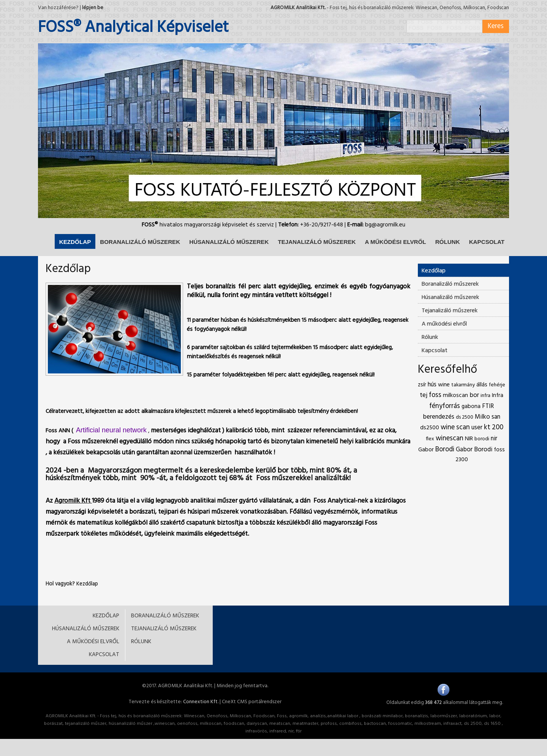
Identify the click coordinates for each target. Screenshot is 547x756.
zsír (422, 385)
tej (424, 395)
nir (494, 439)
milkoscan (455, 395)
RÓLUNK (448, 242)
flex (430, 439)
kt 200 (494, 428)
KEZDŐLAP (75, 242)
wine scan (455, 428)
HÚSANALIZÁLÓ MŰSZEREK (229, 242)
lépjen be (93, 8)
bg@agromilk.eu (385, 225)
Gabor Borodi (474, 450)
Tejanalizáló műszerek (450, 311)
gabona (471, 406)
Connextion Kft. (201, 702)
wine (444, 385)
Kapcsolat (435, 351)
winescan (450, 439)
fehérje (497, 385)
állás (482, 385)
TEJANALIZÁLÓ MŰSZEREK (317, 242)
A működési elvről (444, 324)
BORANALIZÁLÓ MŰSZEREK (140, 242)
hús (432, 385)
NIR (469, 439)
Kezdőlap (87, 584)
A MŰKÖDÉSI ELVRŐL (395, 242)
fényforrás (445, 406)
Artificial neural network (111, 430)
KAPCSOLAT (487, 242)
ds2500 (430, 428)
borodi (482, 439)
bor (474, 395)
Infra (498, 395)
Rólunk (430, 337)
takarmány (463, 385)
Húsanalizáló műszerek (450, 297)
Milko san (488, 417)
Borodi (445, 450)
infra (485, 396)
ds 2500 (465, 417)
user (477, 428)
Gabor (426, 450)
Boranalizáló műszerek (450, 284)
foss (435, 395)
